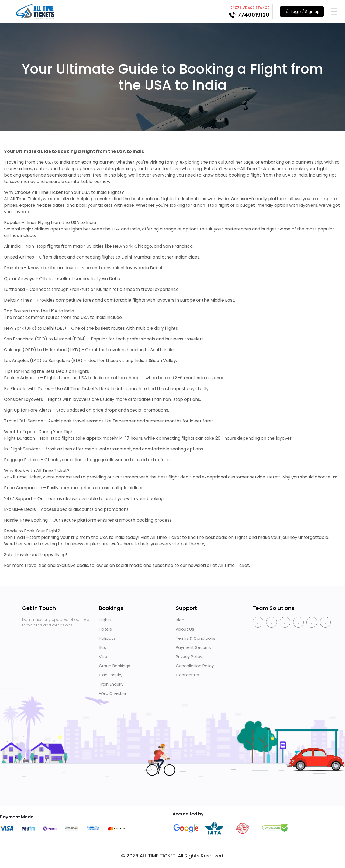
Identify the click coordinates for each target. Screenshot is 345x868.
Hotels (105, 629)
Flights (105, 620)
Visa (103, 657)
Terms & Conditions (196, 638)
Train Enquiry (111, 684)
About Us (185, 629)
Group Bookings (115, 666)
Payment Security (194, 647)
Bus (102, 647)
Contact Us (187, 675)
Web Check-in (113, 693)
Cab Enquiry (111, 675)
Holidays (107, 638)
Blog (180, 620)
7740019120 (253, 15)
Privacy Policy (189, 657)
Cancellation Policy (195, 666)
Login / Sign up (302, 12)
